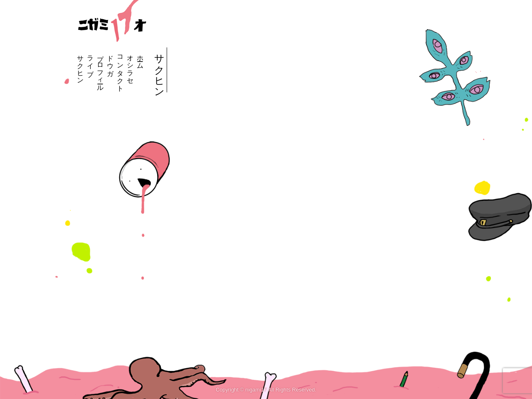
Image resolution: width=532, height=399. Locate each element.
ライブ (90, 62)
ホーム (140, 58)
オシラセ (130, 66)
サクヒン (80, 66)
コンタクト (120, 69)
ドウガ (110, 62)
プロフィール (100, 69)
